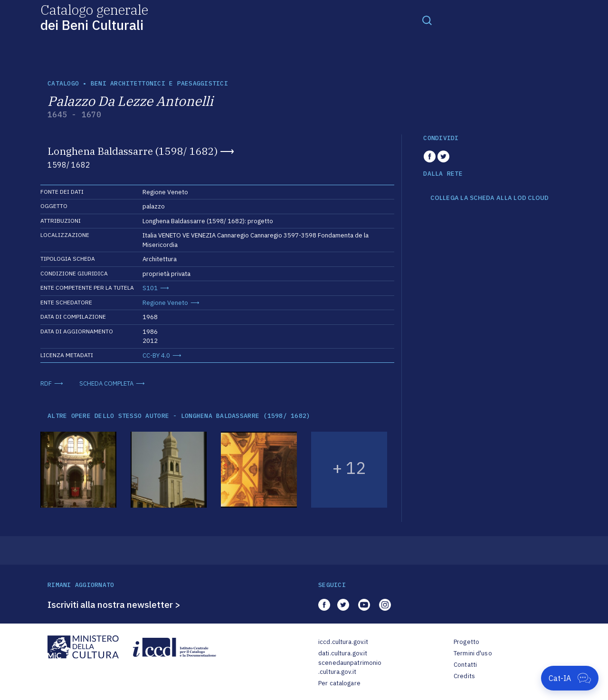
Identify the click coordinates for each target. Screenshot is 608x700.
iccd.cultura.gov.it (343, 642)
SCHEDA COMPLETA (106, 383)
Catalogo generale (94, 17)
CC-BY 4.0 (156, 355)
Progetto (466, 642)
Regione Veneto (165, 303)
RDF (46, 383)
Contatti (465, 665)
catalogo (63, 83)
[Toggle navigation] (427, 20)
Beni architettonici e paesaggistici (159, 83)
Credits (464, 676)
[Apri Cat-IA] (570, 678)
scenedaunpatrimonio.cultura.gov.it (350, 667)
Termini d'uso (473, 653)
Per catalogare (339, 683)
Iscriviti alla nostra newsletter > (114, 605)
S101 (150, 288)
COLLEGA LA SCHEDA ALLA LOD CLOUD (489, 198)
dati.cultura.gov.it (343, 653)
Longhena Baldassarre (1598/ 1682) (133, 151)
